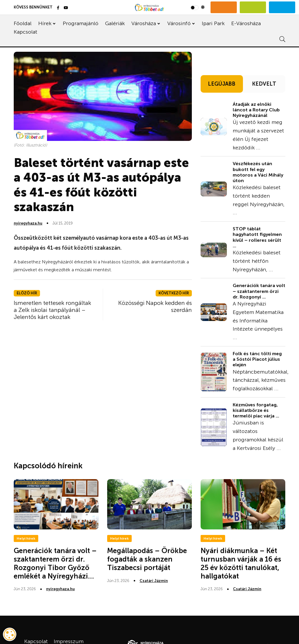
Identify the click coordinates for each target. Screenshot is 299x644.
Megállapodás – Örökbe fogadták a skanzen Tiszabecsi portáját (147, 559)
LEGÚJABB (222, 84)
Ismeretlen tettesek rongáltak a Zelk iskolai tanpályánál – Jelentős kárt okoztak (52, 310)
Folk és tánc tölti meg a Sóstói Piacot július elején (257, 359)
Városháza (144, 23)
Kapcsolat (26, 32)
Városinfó (179, 23)
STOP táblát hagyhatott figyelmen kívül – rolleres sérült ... (257, 237)
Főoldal (23, 23)
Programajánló (81, 23)
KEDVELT (264, 84)
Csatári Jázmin (154, 581)
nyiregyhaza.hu (28, 223)
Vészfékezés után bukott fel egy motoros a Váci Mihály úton (258, 172)
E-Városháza (246, 23)
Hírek (45, 23)
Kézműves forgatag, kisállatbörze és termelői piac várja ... (256, 410)
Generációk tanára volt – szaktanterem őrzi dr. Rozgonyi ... (259, 291)
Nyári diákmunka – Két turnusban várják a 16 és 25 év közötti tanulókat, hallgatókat (241, 563)
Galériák (115, 23)
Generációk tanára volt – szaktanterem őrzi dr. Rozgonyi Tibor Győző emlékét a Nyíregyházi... (55, 563)
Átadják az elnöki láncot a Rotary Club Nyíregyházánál (256, 110)
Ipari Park (213, 23)
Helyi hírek (26, 538)
